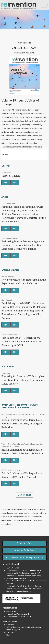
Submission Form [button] (25, 543)
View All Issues (24, 495)
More (5, 154)
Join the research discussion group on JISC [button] (24, 557)
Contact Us (11, 624)
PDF (15, 183)
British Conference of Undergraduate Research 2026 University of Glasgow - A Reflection (23, 424)
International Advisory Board (18, 614)
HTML (6, 183)
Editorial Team (12, 611)
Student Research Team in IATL (19, 616)
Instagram (10, 632)
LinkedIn (10, 635)
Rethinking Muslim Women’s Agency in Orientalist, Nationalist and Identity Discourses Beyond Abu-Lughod (23, 245)
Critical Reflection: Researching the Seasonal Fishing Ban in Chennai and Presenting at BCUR (22, 341)
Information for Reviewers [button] (24, 550)
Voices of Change (11, 176)
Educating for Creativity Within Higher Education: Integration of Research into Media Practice (23, 380)
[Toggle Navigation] (44, 5)
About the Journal (11, 564)
